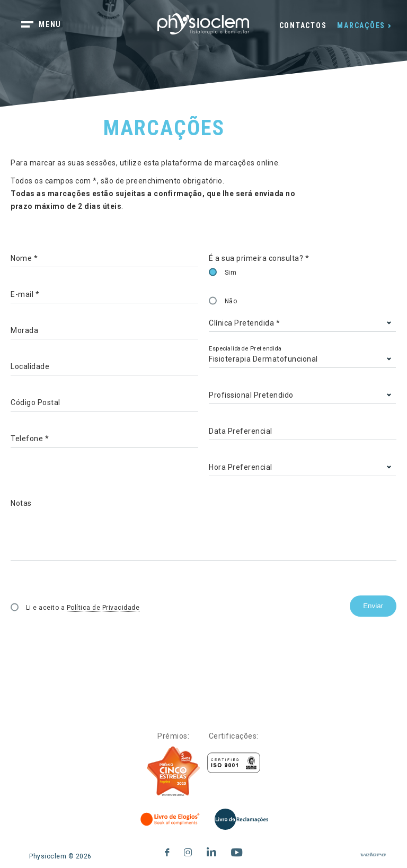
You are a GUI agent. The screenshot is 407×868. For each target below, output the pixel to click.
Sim (231, 273)
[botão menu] (48, 25)
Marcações (361, 25)
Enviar (373, 606)
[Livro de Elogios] (171, 819)
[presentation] (91, 639)
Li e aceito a (83, 608)
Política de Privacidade (103, 608)
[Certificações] (234, 763)
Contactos (303, 25)
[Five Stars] (173, 771)
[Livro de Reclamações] (241, 819)
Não (231, 301)
